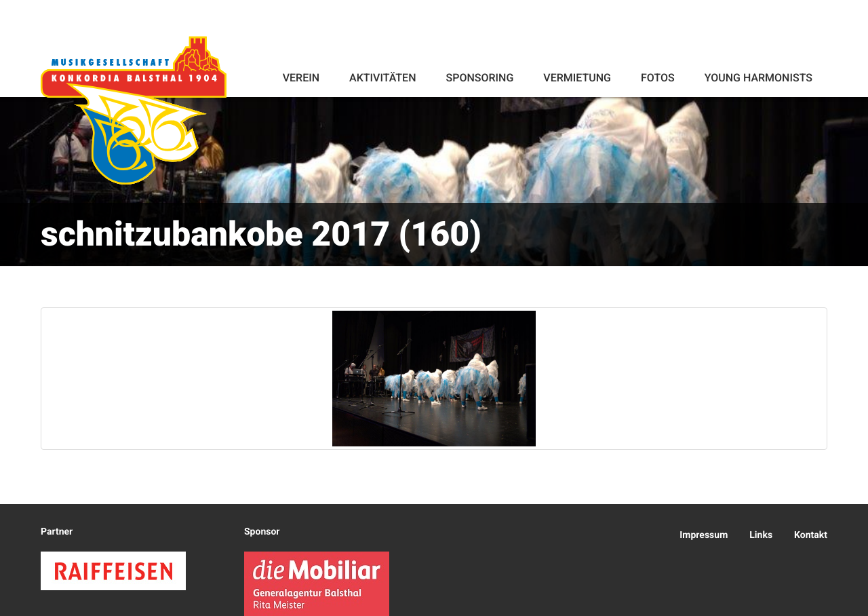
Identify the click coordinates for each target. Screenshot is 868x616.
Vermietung (577, 78)
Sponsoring (479, 78)
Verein (301, 78)
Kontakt (811, 535)
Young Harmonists (758, 78)
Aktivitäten (382, 78)
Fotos (658, 78)
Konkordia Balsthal (134, 110)
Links (761, 535)
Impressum (704, 535)
